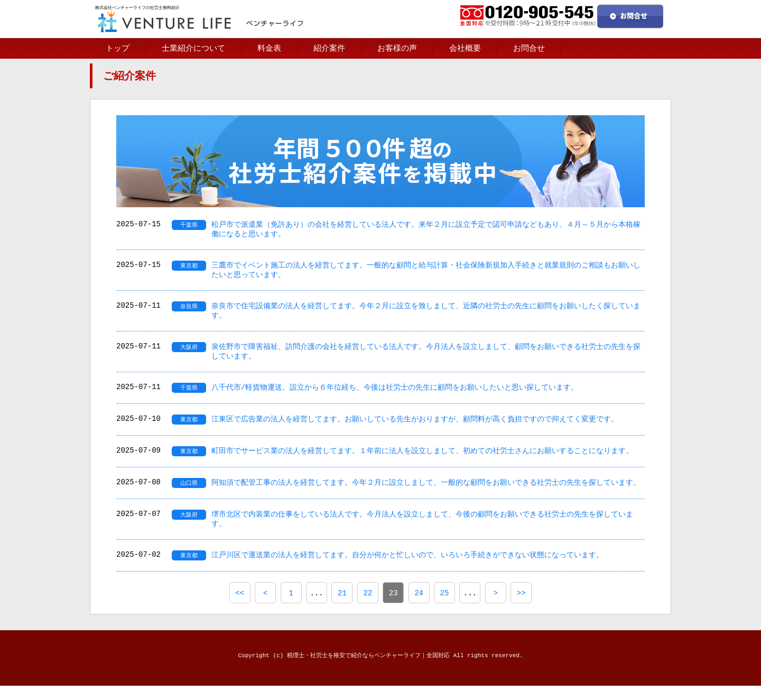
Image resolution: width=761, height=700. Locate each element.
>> (521, 607)
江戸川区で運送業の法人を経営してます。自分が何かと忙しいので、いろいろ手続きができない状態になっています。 (407, 569)
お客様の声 (397, 48)
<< (240, 607)
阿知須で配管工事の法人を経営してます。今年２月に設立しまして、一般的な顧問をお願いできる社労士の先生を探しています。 (426, 494)
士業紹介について (193, 48)
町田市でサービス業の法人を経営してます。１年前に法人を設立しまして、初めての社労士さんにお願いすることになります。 (422, 461)
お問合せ (529, 48)
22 (368, 607)
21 (342, 607)
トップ (118, 48)
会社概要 (465, 48)
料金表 (269, 48)
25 (445, 607)
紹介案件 (329, 48)
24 (419, 607)
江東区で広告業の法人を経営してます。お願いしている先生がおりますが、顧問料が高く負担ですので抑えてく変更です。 (415, 429)
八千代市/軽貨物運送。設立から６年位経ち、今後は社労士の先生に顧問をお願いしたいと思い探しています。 (395, 397)
